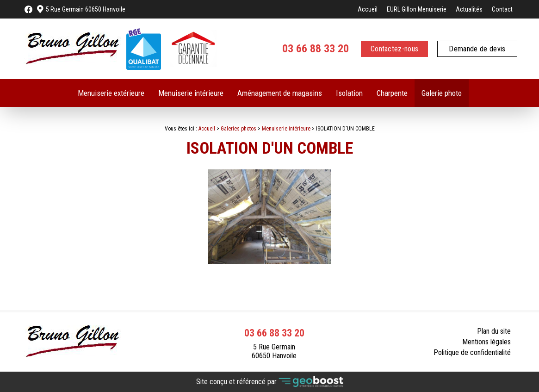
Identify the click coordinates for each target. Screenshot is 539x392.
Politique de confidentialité (472, 352)
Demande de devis (477, 49)
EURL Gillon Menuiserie (417, 9)
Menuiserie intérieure (191, 93)
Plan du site (494, 331)
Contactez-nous (394, 49)
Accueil (368, 9)
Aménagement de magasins (280, 93)
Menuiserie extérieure (111, 93)
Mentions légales (486, 342)
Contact (502, 9)
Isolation (349, 93)
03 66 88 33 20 (316, 49)
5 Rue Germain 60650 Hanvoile (86, 9)
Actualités (469, 9)
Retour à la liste (483, 288)
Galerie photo (442, 93)
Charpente (392, 93)
